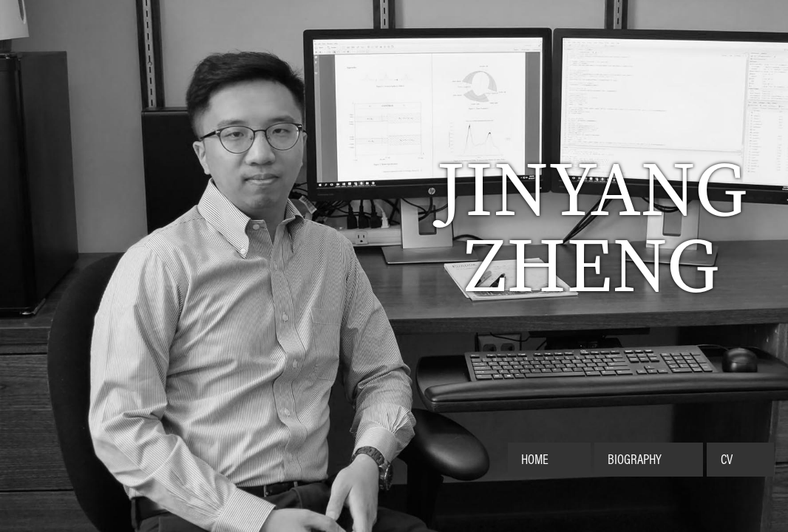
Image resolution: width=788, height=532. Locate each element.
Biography (635, 459)
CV (727, 459)
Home (535, 459)
